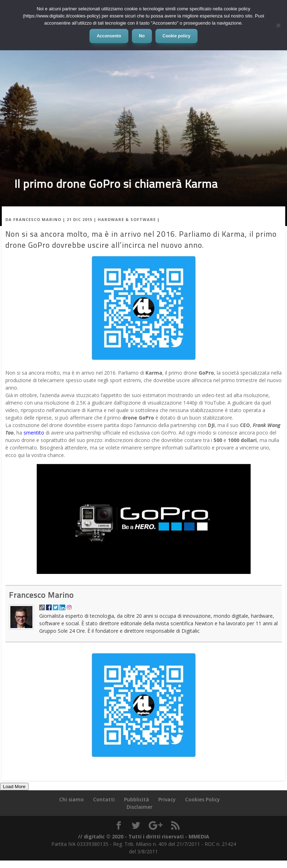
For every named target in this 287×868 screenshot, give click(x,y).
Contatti (104, 799)
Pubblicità (137, 799)
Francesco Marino (37, 219)
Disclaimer (140, 807)
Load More (14, 787)
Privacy (167, 799)
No (142, 36)
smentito (35, 433)
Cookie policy (176, 36)
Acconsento (109, 36)
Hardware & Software (127, 219)
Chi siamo (71, 799)
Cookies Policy (203, 799)
